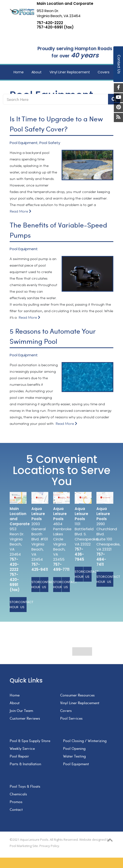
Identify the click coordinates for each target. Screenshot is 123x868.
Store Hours (14, 605)
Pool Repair (19, 756)
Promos (16, 802)
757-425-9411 (40, 567)
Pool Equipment (24, 143)
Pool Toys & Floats (25, 786)
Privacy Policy (49, 846)
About (15, 703)
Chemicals (18, 794)
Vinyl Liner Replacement (80, 703)
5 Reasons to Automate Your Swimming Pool (53, 336)
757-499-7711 (61, 567)
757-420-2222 (50, 23)
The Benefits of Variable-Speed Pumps (58, 230)
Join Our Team (21, 710)
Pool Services (71, 718)
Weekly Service (22, 748)
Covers (66, 710)
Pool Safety (50, 143)
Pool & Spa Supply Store (30, 741)
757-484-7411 (101, 559)
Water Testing (74, 756)
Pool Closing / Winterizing (85, 741)
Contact (16, 809)
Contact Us (22, 605)
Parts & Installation (25, 764)
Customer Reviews (25, 718)
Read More (20, 211)
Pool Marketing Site (24, 846)
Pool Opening (74, 748)
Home (15, 695)
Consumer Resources (77, 695)
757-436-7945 (79, 554)
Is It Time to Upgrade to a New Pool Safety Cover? (56, 124)
